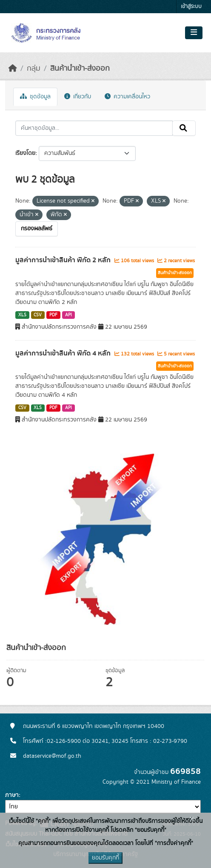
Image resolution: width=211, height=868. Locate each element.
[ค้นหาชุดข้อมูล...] (94, 128)
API (68, 315)
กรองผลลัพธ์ (37, 229)
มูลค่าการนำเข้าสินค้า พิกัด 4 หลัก (64, 353)
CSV (38, 315)
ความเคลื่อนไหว (127, 97)
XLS (22, 315)
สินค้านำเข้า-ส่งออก (80, 69)
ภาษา (12, 795)
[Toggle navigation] (194, 33)
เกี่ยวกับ (78, 97)
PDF (53, 315)
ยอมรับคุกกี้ (105, 858)
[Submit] (184, 128)
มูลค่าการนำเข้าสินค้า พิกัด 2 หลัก (64, 260)
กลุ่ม (34, 69)
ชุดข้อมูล (35, 97)
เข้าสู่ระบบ (191, 7)
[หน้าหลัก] (13, 69)
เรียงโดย (25, 153)
